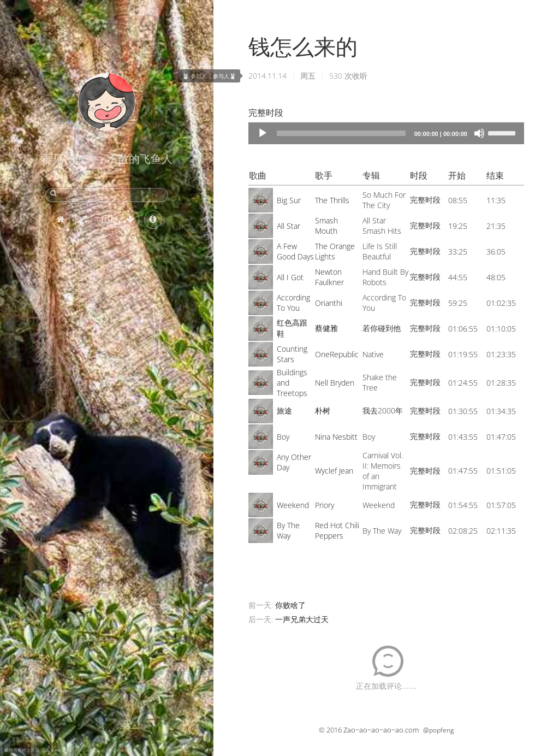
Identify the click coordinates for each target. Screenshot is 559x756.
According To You (293, 303)
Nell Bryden (335, 383)
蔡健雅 (326, 328)
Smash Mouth (326, 226)
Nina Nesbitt (336, 437)
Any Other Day (294, 462)
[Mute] (479, 133)
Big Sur (289, 200)
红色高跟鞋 (292, 328)
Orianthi (329, 303)
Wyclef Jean (334, 471)
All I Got (290, 277)
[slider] (341, 133)
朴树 (323, 411)
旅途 (284, 411)
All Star (289, 226)
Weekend (293, 505)
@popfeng (438, 730)
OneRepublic (337, 354)
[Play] (263, 133)
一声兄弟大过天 (302, 619)
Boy (283, 437)
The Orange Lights (335, 251)
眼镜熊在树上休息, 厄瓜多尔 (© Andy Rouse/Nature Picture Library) (70, 750)
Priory (325, 505)
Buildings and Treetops (292, 383)
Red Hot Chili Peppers (337, 530)
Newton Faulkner (329, 277)
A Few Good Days (295, 251)
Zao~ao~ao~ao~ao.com (381, 730)
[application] (386, 133)
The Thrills (332, 200)
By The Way (288, 530)
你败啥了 (290, 605)
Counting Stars (292, 354)
